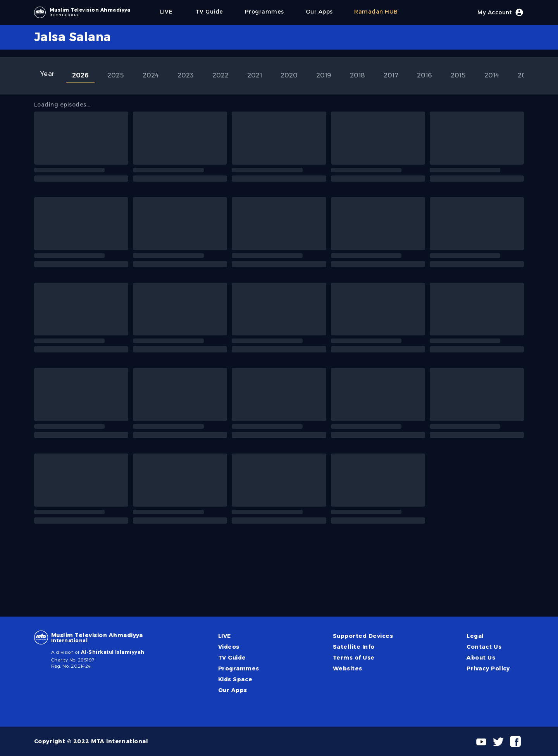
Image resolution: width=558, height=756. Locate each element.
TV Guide (232, 658)
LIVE (225, 636)
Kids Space (235, 679)
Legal (475, 636)
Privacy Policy (488, 668)
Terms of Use (354, 658)
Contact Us (484, 647)
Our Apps (233, 690)
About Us (481, 658)
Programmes (239, 668)
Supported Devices (363, 636)
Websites (348, 668)
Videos (229, 647)
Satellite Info (354, 647)
